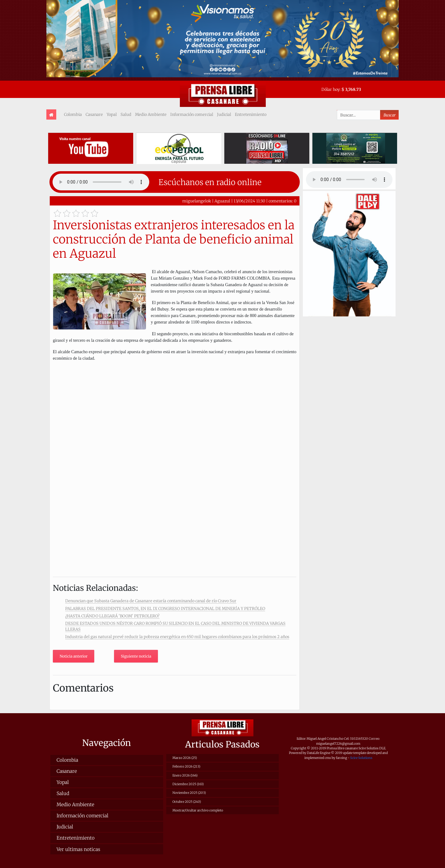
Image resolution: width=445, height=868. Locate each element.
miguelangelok (197, 201)
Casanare (94, 114)
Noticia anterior (74, 656)
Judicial (224, 114)
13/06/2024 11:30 (249, 201)
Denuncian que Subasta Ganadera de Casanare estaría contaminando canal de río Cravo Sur (151, 601)
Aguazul (222, 201)
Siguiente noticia (136, 656)
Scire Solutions (361, 758)
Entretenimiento (251, 114)
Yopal (112, 114)
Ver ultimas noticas (78, 849)
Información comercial (192, 114)
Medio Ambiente (151, 114)
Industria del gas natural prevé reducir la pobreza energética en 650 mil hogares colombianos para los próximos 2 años (177, 637)
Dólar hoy (331, 89)
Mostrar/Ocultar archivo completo (198, 810)
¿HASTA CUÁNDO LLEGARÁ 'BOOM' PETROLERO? (112, 616)
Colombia (73, 114)
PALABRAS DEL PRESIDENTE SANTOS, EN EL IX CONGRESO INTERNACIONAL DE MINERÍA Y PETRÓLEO (165, 608)
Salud (126, 114)
